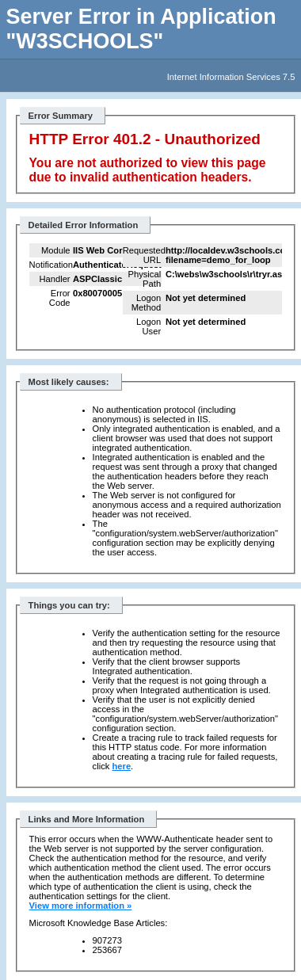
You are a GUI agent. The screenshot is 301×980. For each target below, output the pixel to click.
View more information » (81, 906)
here (121, 766)
